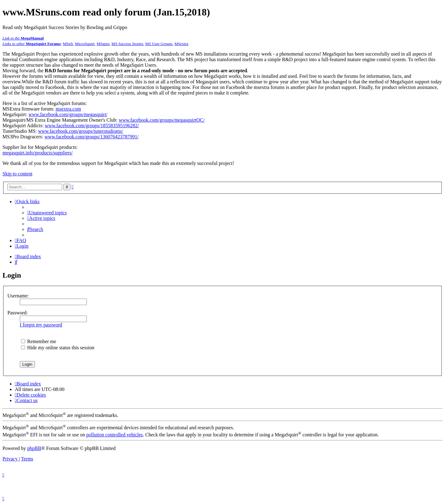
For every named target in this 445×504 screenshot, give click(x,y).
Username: (18, 296)
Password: (18, 313)
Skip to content (17, 174)
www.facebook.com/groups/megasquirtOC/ (162, 120)
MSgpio (103, 44)
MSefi (68, 44)
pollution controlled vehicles (114, 435)
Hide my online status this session (58, 348)
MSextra (182, 44)
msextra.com (68, 109)
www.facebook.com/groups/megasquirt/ (68, 114)
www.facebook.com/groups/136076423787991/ (92, 137)
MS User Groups (159, 44)
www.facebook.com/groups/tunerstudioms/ (81, 131)
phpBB (34, 448)
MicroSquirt (85, 44)
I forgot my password (41, 325)
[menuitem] (47, 213)
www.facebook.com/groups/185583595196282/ (92, 126)
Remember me (39, 341)
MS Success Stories (127, 44)
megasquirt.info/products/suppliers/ (38, 153)
